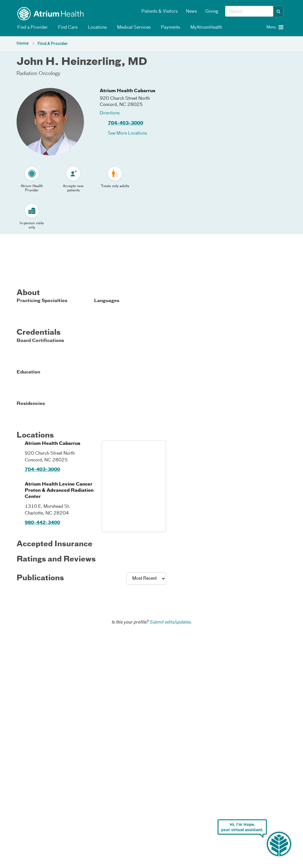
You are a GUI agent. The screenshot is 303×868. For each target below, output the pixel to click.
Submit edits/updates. (171, 622)
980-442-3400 (42, 523)
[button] (279, 12)
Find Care (67, 28)
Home (23, 44)
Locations (96, 28)
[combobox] (249, 12)
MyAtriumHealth (205, 28)
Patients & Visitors (160, 12)
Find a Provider (32, 28)
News (191, 12)
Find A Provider (53, 44)
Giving (212, 12)
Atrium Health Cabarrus (127, 91)
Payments (169, 28)
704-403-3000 (126, 123)
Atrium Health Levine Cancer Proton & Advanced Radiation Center (59, 491)
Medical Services (133, 28)
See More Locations (127, 133)
